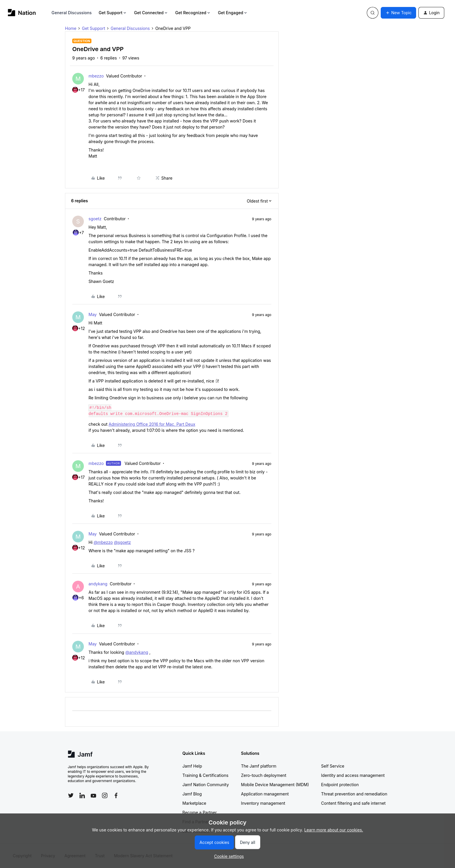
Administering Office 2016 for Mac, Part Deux (152, 424)
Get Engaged (233, 13)
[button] (398, 13)
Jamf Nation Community (206, 785)
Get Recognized (193, 13)
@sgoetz (122, 542)
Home (71, 28)
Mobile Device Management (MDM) (275, 785)
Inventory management (263, 803)
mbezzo (96, 76)
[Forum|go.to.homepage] (22, 13)
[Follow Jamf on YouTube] (93, 795)
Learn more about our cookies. (334, 830)
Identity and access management (353, 775)
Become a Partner (200, 812)
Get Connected (151, 13)
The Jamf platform (259, 766)
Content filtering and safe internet (353, 803)
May (93, 314)
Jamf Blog (192, 794)
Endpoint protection (340, 785)
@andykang (137, 652)
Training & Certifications (206, 775)
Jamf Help (192, 766)
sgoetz (95, 219)
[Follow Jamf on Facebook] (116, 795)
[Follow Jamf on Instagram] (105, 795)
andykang (98, 584)
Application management (265, 794)
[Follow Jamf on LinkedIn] (82, 795)
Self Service (333, 766)
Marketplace (194, 803)
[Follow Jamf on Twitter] (71, 795)
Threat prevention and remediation (354, 794)
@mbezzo (103, 542)
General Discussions (72, 13)
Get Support (113, 13)
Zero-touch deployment (264, 775)
